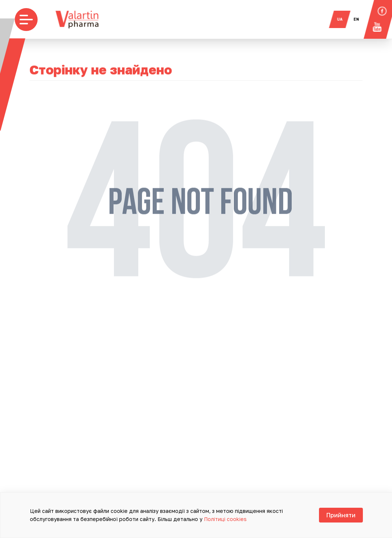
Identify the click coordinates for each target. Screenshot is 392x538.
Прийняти (341, 515)
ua (343, 19)
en (359, 19)
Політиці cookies (225, 519)
